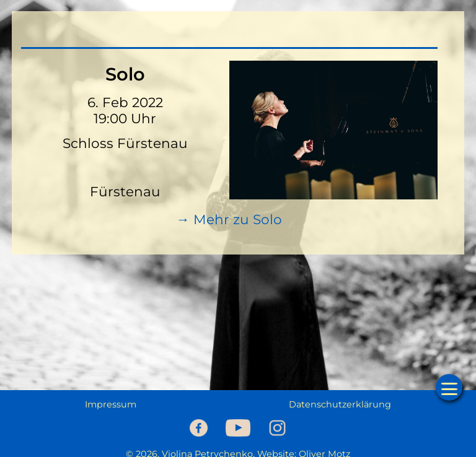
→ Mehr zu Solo (229, 219)
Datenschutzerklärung (340, 404)
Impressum (111, 404)
